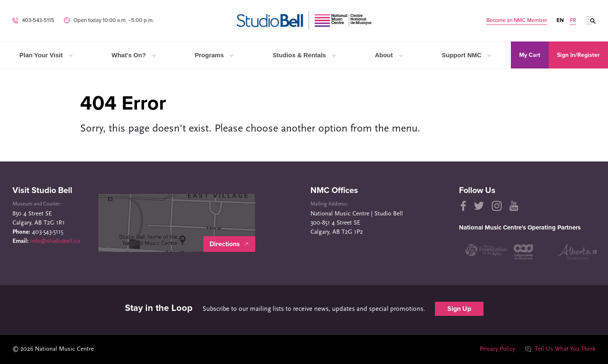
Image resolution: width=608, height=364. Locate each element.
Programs (214, 55)
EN (560, 20)
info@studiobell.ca (55, 241)
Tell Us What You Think (560, 349)
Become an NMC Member (517, 21)
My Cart (530, 55)
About (389, 55)
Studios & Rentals (304, 55)
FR (573, 21)
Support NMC (466, 55)
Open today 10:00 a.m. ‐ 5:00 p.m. (114, 20)
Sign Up (459, 309)
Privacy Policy (497, 349)
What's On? (134, 55)
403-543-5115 (38, 20)
